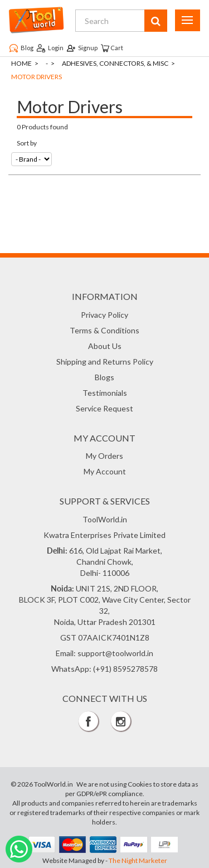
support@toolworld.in (115, 653)
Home (21, 63)
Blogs (104, 377)
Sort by (27, 143)
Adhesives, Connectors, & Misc (115, 63)
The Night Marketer (138, 860)
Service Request (104, 408)
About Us (105, 346)
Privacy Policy (104, 315)
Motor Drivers (37, 77)
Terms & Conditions (104, 330)
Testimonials (105, 393)
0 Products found (42, 127)
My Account (105, 471)
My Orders (104, 456)
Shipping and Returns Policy (105, 362)
